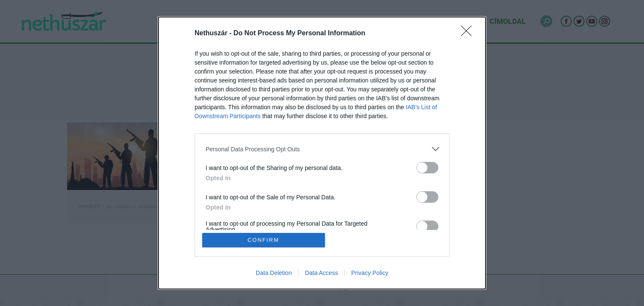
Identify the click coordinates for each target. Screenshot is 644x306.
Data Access (322, 273)
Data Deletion (274, 273)
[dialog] (322, 153)
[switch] (427, 168)
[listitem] (322, 149)
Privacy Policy (370, 273)
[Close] (469, 34)
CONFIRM (264, 240)
